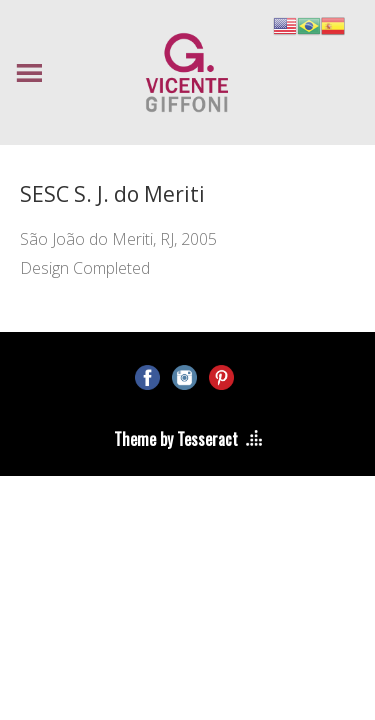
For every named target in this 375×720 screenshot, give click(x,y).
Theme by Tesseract (176, 439)
